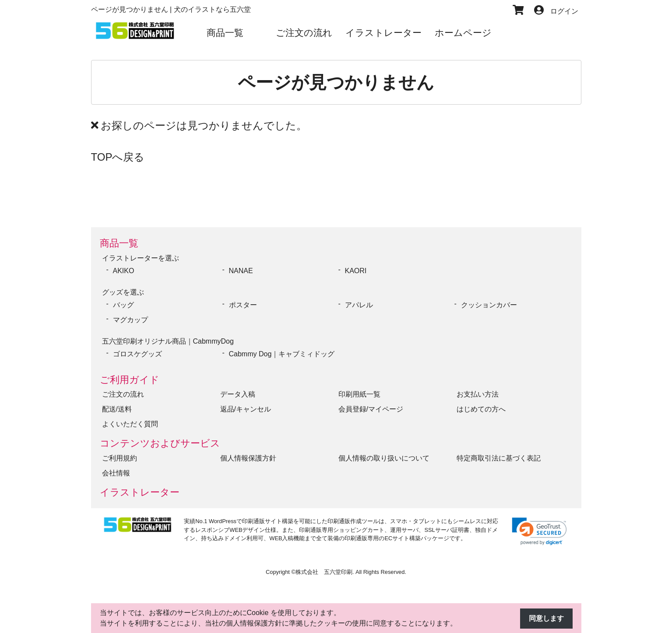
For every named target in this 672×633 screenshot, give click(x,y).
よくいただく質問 (130, 424)
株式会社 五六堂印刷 (324, 572)
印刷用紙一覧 (359, 394)
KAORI (356, 271)
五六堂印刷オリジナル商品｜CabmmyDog (168, 341)
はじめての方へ (481, 409)
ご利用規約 (120, 458)
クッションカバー (489, 305)
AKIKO (124, 271)
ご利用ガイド (130, 380)
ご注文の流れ (123, 394)
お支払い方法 (478, 394)
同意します (546, 618)
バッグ (123, 305)
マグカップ (130, 320)
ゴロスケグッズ (137, 354)
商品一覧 (119, 243)
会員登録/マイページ (371, 409)
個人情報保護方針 (248, 458)
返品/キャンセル (246, 409)
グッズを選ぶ (123, 292)
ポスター (243, 305)
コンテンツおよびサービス (160, 443)
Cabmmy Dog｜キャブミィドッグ (282, 354)
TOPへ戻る (118, 157)
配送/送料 (117, 409)
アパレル (359, 305)
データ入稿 (238, 394)
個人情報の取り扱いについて (384, 458)
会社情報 (116, 473)
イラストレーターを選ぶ (141, 258)
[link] (539, 531)
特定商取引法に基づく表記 (499, 458)
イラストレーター (140, 492)
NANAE (241, 271)
